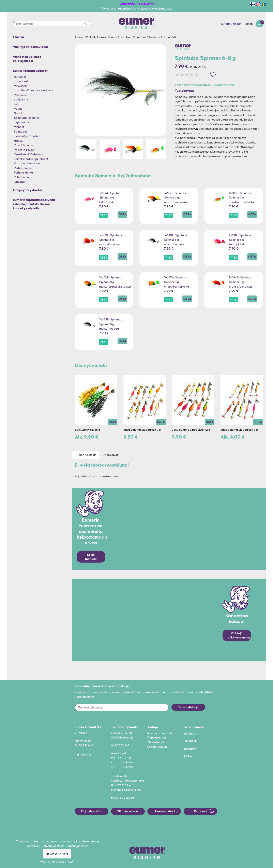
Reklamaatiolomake (160, 733)
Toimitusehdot (157, 738)
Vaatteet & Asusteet (27, 163)
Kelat (17, 104)
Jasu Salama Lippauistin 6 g (239, 430)
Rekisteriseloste (157, 747)
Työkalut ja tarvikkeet (28, 136)
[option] (120, 90)
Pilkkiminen (21, 95)
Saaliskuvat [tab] (110, 455)
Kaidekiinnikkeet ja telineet (31, 159)
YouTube (189, 733)
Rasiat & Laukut (24, 145)
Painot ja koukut (24, 150)
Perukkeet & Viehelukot (29, 154)
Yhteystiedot (156, 742)
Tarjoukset (21, 81)
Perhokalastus (23, 168)
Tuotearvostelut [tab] (86, 455)
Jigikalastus (22, 122)
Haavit (18, 141)
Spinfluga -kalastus (27, 118)
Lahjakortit (21, 99)
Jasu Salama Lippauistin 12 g (191, 430)
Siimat (18, 113)
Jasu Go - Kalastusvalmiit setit (34, 90)
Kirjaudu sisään (231, 24)
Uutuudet (20, 77)
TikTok (188, 756)
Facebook (190, 741)
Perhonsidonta (24, 173)
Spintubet (20, 132)
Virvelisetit (21, 86)
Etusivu (80, 37)
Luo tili (249, 24)
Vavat (18, 109)
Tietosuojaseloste (77, 846)
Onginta (19, 182)
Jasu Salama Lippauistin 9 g (142, 430)
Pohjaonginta (23, 177)
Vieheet (19, 127)
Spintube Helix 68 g (87, 430)
